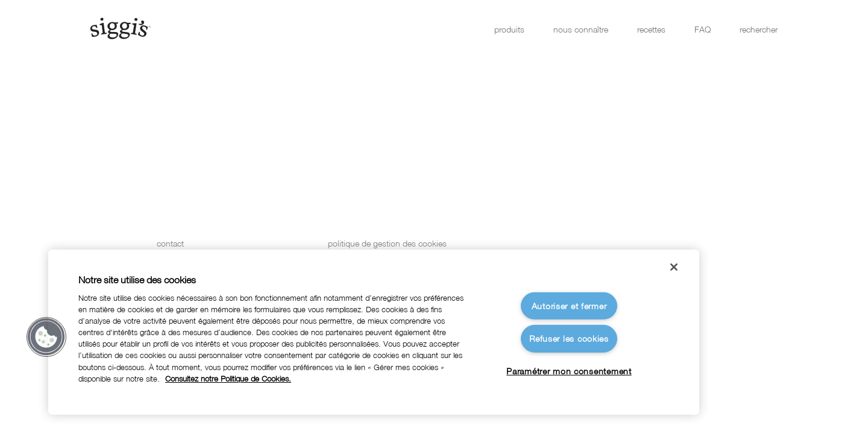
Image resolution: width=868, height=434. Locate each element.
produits (509, 29)
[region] (374, 332)
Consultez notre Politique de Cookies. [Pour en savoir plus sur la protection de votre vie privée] (228, 379)
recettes (651, 29)
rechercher (759, 29)
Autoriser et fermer (569, 306)
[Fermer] (674, 267)
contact (170, 243)
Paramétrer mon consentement (569, 371)
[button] (46, 337)
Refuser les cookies (569, 338)
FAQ (703, 29)
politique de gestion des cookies (387, 243)
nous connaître (581, 29)
